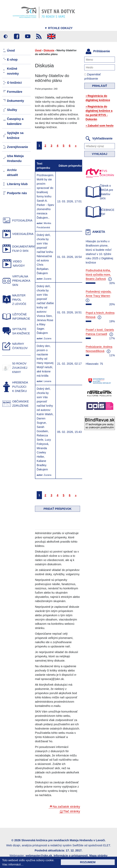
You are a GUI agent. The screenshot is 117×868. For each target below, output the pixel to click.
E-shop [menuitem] (12, 60)
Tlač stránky (72, 811)
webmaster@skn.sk (39, 856)
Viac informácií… (13, 864)
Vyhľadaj (100, 154)
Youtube (28, 36)
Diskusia (49, 50)
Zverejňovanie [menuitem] (17, 147)
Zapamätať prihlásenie (93, 76)
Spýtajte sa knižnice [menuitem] (15, 135)
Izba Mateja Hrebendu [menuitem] (15, 158)
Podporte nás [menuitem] (17, 193)
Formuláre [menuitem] (15, 92)
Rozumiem (88, 862)
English (51, 36)
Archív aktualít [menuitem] (12, 172)
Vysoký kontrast (6, 36)
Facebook (17, 36)
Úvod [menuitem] (11, 50)
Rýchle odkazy (59, 28)
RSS (39, 36)
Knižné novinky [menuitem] (13, 71)
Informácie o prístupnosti (71, 856)
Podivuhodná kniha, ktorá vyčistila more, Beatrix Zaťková (98, 275)
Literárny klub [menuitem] (17, 184)
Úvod (38, 50)
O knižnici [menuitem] (14, 83)
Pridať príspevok (58, 509)
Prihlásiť (100, 86)
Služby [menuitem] (12, 110)
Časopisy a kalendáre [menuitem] (15, 121)
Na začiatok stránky (66, 807)
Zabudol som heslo (101, 126)
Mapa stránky (98, 856)
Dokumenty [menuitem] (15, 101)
